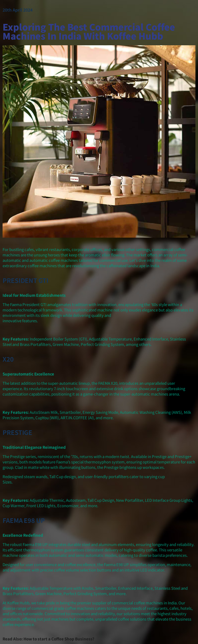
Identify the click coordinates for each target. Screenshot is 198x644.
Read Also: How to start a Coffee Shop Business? (48, 639)
